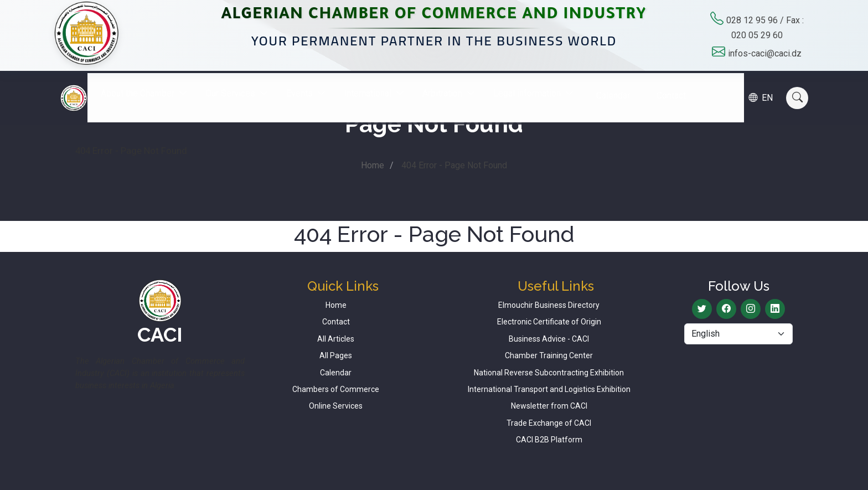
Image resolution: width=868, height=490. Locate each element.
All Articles (336, 339)
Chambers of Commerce (336, 389)
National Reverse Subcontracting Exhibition (549, 373)
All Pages (336, 355)
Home (373, 165)
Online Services (336, 406)
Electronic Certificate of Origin (549, 322)
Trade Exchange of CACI (549, 423)
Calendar (622, 87)
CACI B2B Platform (549, 440)
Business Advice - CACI (549, 339)
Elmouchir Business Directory (549, 305)
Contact (680, 87)
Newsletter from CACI (549, 406)
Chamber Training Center (549, 355)
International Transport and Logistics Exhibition (549, 389)
